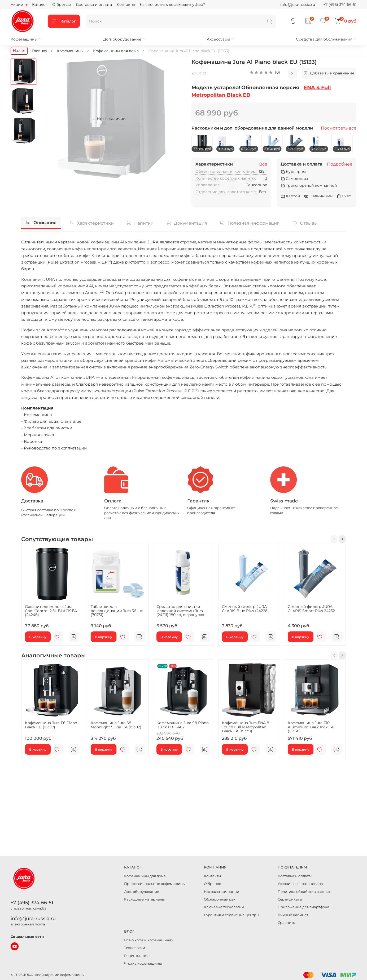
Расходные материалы (144, 899)
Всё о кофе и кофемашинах (149, 940)
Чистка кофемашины (143, 963)
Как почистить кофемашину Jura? (172, 5)
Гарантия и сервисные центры (231, 915)
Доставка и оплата (94, 5)
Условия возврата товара (300, 884)
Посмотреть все (339, 128)
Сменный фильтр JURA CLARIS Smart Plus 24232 (311, 609)
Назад (19, 50)
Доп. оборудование (124, 39)
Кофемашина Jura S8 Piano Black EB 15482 (183, 725)
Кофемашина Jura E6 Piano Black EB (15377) (51, 725)
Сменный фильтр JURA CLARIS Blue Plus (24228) (245, 609)
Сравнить (286, 923)
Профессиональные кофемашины (155, 884)
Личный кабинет (293, 915)
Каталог (40, 5)
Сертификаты (290, 899)
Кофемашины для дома (145, 876)
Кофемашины (26, 39)
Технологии (135, 948)
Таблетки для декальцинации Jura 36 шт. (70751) (117, 611)
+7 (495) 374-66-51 (340, 5)
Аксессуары (220, 39)
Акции (18, 5)
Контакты (126, 5)
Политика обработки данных (304, 892)
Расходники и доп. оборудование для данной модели (252, 128)
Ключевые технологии (224, 907)
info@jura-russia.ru (298, 5)
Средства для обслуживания (326, 39)
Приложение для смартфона (303, 907)
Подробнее (340, 164)
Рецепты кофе (137, 956)
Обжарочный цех (220, 899)
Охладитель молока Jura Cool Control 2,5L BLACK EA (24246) (51, 611)
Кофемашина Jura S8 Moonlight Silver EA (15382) (116, 725)
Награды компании (222, 892)
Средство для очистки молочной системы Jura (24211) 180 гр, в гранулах (180, 611)
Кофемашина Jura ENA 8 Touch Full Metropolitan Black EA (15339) (246, 727)
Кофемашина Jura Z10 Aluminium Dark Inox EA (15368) (311, 727)
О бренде (62, 5)
